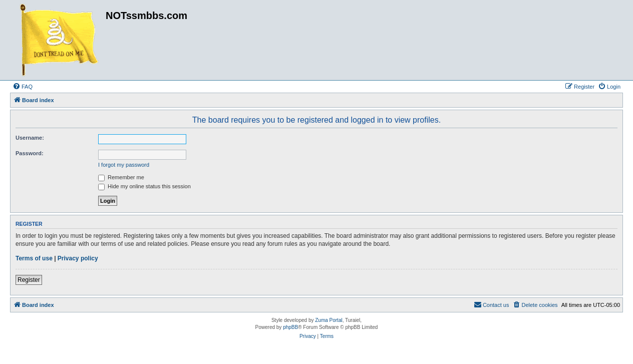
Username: (30, 138)
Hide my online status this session (144, 186)
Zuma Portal (329, 320)
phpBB (290, 327)
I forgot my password (124, 165)
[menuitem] (23, 87)
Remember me (121, 177)
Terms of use (34, 258)
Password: (30, 153)
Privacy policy (78, 258)
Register (29, 280)
